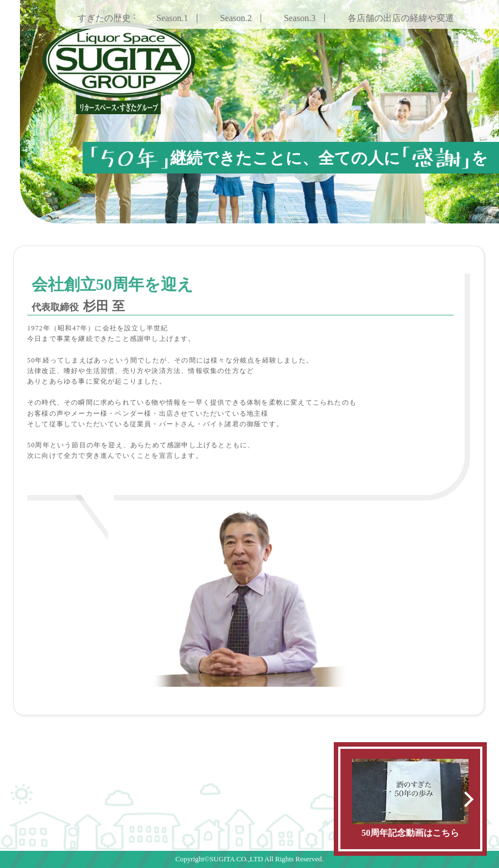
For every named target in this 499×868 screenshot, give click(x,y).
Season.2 (236, 18)
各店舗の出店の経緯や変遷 (401, 18)
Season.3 (300, 18)
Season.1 (172, 18)
